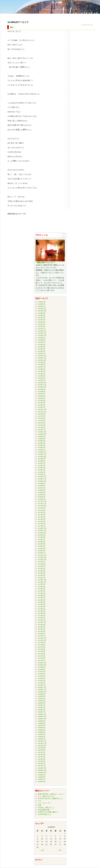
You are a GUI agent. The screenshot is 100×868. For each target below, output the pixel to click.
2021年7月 (42, 416)
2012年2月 (42, 634)
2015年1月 (42, 578)
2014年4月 (42, 595)
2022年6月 (42, 396)
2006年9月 (42, 775)
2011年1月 (42, 660)
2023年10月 (42, 360)
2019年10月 (42, 457)
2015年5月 (42, 568)
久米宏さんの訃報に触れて (48, 812)
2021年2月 (42, 427)
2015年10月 (42, 560)
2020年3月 (42, 447)
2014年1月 (42, 602)
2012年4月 (42, 631)
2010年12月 (42, 663)
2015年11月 (42, 557)
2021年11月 (42, 412)
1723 (39, 801)
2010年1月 (42, 685)
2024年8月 (42, 340)
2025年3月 (42, 324)
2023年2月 (42, 378)
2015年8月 (42, 564)
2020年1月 (42, 450)
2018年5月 (42, 492)
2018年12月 (42, 477)
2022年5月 (42, 398)
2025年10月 (42, 311)
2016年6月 (42, 542)
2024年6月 (42, 344)
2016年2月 (42, 551)
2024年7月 (42, 342)
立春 (39, 805)
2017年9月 (42, 508)
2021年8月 (42, 414)
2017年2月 (42, 524)
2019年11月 (42, 454)
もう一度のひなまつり (46, 796)
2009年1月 (42, 712)
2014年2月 (42, 600)
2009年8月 (42, 696)
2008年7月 (42, 725)
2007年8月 (42, 750)
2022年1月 (42, 407)
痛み (12, 27)
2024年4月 (42, 349)
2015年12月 (42, 555)
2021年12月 (42, 409)
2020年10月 (42, 434)
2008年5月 (42, 730)
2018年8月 (42, 486)
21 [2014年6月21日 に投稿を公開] (60, 842)
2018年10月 (42, 481)
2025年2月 (42, 326)
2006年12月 (42, 768)
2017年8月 (42, 510)
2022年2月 (42, 405)
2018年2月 (42, 499)
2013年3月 (42, 616)
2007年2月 (42, 764)
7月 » (60, 850)
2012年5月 (42, 629)
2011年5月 (42, 651)
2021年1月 (42, 430)
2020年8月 (42, 439)
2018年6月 (42, 490)
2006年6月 (42, 782)
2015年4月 (42, 571)
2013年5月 (42, 611)
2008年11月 (42, 716)
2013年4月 (42, 613)
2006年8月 (42, 777)
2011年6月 (42, 649)
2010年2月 (42, 683)
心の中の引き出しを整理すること (50, 798)
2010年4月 (42, 678)
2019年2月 (42, 472)
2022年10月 (42, 387)
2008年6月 (42, 728)
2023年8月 (42, 365)
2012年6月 (42, 627)
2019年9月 (42, 459)
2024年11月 (42, 333)
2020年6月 (42, 441)
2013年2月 (42, 618)
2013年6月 (42, 609)
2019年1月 (42, 474)
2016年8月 (42, 537)
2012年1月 (42, 636)
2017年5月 (42, 517)
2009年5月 (42, 703)
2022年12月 (42, 383)
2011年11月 (42, 640)
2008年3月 (42, 734)
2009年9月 (42, 694)
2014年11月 (42, 582)
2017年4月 (42, 519)
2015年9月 (42, 562)
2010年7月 (42, 672)
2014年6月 (42, 591)
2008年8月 (42, 723)
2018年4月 (42, 495)
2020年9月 (42, 436)
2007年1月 (42, 766)
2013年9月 (42, 604)
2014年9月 (42, 584)
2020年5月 (42, 443)
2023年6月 (42, 369)
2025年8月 (42, 315)
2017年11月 (42, 504)
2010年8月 (42, 669)
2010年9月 (42, 667)
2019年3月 (42, 470)
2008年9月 (42, 721)
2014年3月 (42, 598)
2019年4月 (42, 468)
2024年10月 (42, 335)
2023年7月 (42, 367)
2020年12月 (42, 432)
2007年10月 (42, 746)
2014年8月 (42, 587)
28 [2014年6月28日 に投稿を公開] (60, 844)
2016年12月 (42, 528)
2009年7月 (42, 699)
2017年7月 (42, 513)
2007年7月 (42, 752)
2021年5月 (42, 421)
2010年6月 (42, 674)
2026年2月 (42, 304)
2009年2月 (42, 710)
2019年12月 (42, 452)
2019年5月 (42, 465)
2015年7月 (42, 566)
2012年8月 (42, 625)
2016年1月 (42, 553)
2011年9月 (42, 642)
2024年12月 (42, 331)
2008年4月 (42, 732)
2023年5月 (42, 371)
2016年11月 (42, 530)
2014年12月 (42, 580)
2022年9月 (42, 389)
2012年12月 (42, 622)
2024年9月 (42, 338)
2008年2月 (42, 737)
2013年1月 (42, 620)
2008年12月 (42, 714)
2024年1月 (42, 353)
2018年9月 (42, 483)
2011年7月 (42, 647)
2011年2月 (42, 658)
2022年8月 (42, 392)
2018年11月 (42, 479)
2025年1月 (42, 329)
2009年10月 (42, 692)
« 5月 (42, 850)
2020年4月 (42, 445)
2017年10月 (42, 506)
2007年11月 (42, 743)
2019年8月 (42, 461)
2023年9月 (42, 362)
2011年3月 (42, 656)
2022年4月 (42, 400)
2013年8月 (42, 607)
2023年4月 (42, 374)
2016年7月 (42, 539)
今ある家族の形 (44, 810)
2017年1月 (42, 526)
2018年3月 (42, 497)
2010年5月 (42, 676)
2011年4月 (42, 654)
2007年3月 (42, 761)
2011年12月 (42, 638)
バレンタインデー (44, 803)
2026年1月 (42, 306)
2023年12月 (42, 356)
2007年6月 (42, 755)
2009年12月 (42, 687)
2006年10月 (42, 772)
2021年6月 (42, 418)
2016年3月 (42, 548)
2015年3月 (42, 573)
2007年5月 (42, 757)
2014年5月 (42, 593)
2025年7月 (42, 318)
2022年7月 (42, 394)
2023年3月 (42, 376)
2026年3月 (42, 302)
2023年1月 (42, 380)
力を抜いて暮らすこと (46, 808)
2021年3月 (42, 425)
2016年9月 (42, 535)
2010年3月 (42, 681)
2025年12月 (42, 309)
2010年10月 (42, 665)
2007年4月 (42, 759)
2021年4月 (42, 423)
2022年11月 (42, 385)
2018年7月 (42, 488)
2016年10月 (42, 533)
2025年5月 (42, 320)
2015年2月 (42, 575)
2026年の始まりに (44, 814)
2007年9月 (42, 748)
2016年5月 (42, 544)
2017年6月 (42, 515)
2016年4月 (42, 546)
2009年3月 (42, 708)
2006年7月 (42, 779)
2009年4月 (42, 705)
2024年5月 (42, 347)
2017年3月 (42, 521)
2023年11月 (42, 358)
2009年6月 (42, 701)
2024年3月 (42, 351)
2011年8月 (42, 645)
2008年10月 (42, 719)
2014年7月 (42, 589)
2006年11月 (42, 770)
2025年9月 (42, 313)
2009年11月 (42, 690)
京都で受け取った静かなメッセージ (51, 794)
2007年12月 (42, 741)
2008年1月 (42, 739)
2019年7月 (42, 463)
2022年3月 (42, 403)
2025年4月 (42, 322)
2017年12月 (42, 501)
